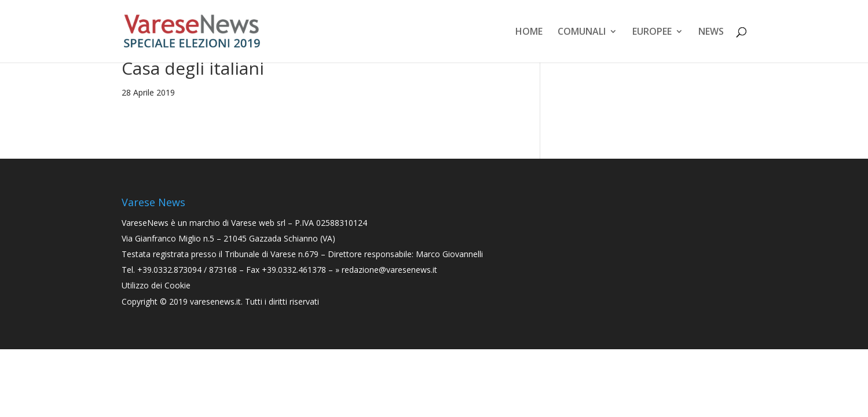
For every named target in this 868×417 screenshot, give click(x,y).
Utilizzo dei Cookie (156, 285)
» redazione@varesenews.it (386, 270)
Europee (652, 32)
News (711, 32)
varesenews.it (215, 301)
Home (529, 32)
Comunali (582, 32)
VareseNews (145, 223)
